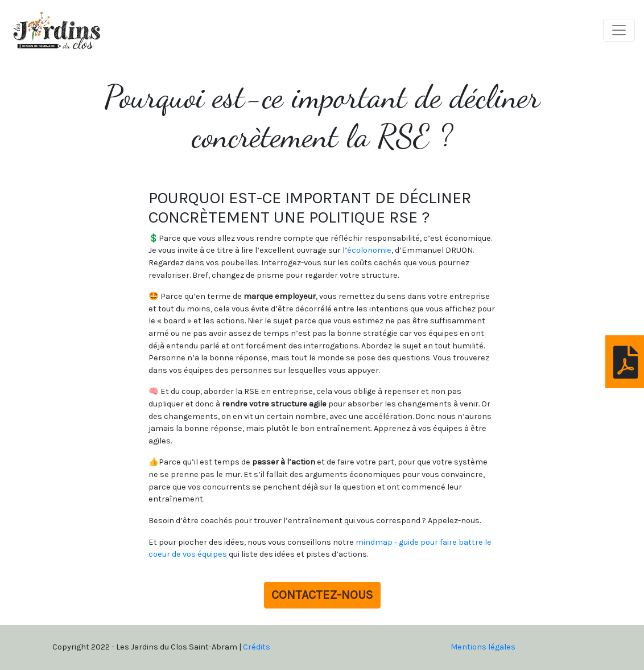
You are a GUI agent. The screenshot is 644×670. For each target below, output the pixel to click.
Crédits (257, 647)
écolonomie (369, 250)
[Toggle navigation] (619, 30)
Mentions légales (483, 647)
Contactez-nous (322, 595)
